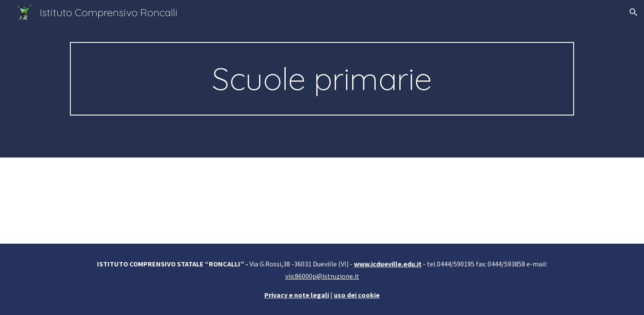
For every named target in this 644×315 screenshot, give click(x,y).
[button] (634, 12)
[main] (322, 79)
